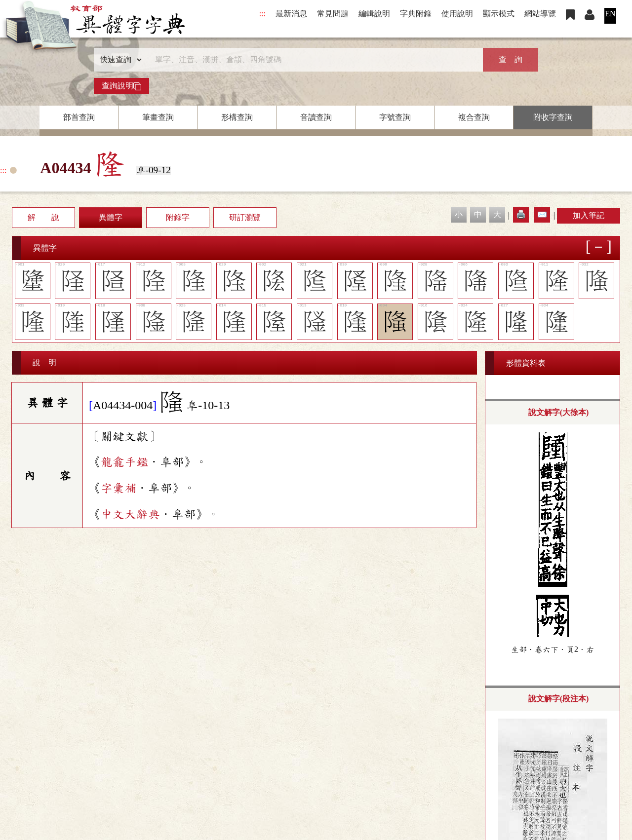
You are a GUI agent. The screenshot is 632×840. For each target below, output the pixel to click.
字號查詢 (395, 117)
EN (610, 14)
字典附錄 (416, 14)
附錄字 (178, 217)
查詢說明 (121, 86)
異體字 (111, 217)
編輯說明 (374, 14)
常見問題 (333, 14)
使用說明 (457, 14)
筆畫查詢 (158, 117)
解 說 (43, 217)
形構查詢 (237, 117)
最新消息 (291, 14)
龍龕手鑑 (124, 462)
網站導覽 (540, 14)
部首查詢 (79, 117)
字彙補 (118, 488)
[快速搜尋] (313, 60)
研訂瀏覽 (245, 217)
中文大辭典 (130, 514)
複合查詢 (474, 117)
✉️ (542, 214)
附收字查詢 (553, 117)
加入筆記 (589, 215)
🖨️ (521, 214)
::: (262, 14)
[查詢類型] (118, 60)
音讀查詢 (316, 117)
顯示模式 (499, 14)
